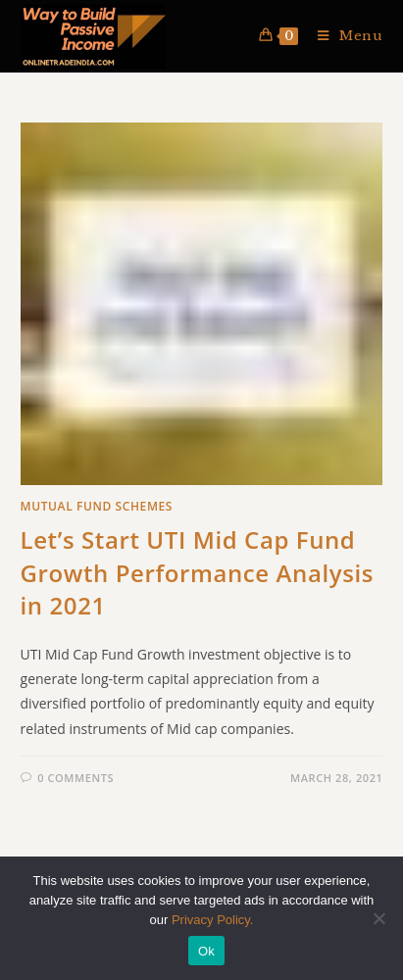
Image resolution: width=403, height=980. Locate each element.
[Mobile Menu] (343, 36)
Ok (206, 951)
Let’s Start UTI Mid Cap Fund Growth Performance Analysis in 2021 (197, 572)
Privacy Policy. (213, 920)
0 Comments (76, 778)
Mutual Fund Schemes (97, 506)
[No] (378, 918)
